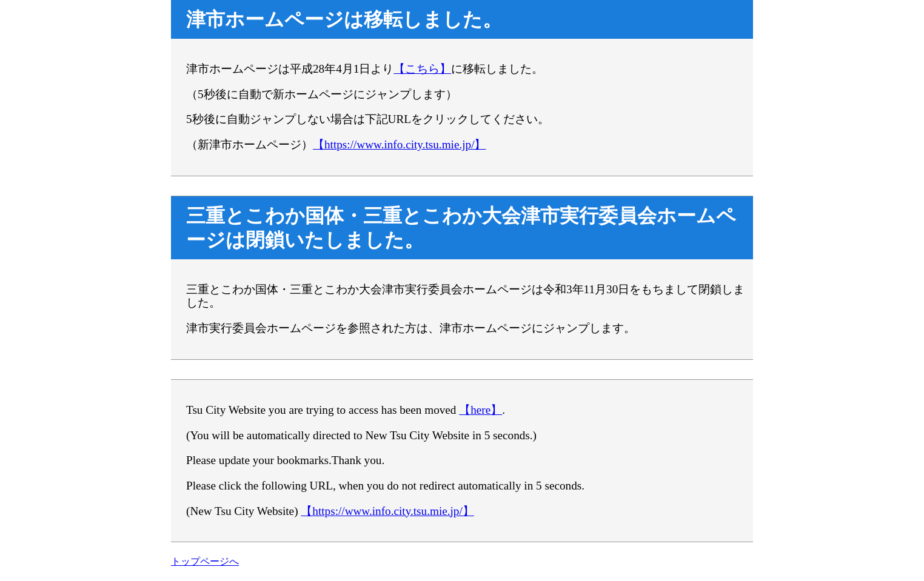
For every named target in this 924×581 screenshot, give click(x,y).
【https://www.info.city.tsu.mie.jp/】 (399, 144)
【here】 (480, 410)
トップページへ (205, 561)
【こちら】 (422, 69)
